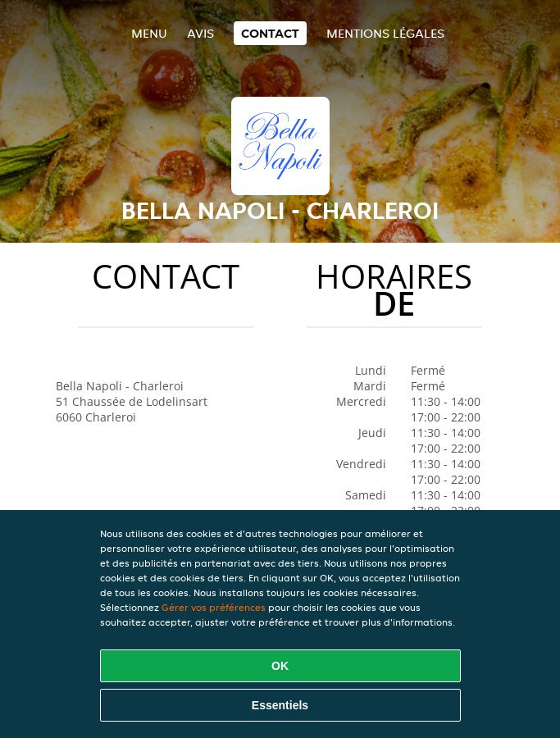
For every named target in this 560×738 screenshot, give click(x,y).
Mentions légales (385, 33)
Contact (270, 33)
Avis (200, 33)
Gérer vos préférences (214, 607)
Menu (149, 33)
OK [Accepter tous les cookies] (280, 666)
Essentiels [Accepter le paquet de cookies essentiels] (280, 705)
